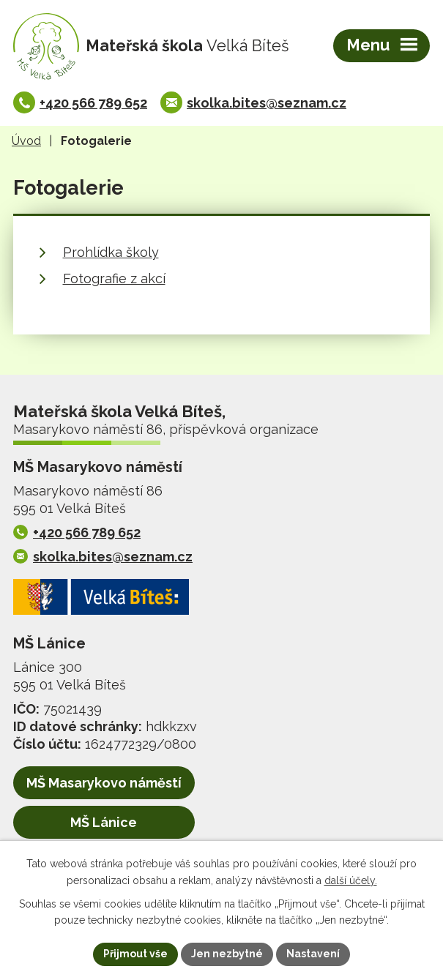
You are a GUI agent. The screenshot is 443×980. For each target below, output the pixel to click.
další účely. (351, 880)
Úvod (26, 141)
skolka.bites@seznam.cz (267, 103)
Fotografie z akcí (114, 278)
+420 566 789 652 (93, 103)
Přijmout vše (135, 954)
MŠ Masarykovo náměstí (104, 783)
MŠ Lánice (104, 822)
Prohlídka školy (111, 252)
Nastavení (313, 954)
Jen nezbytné (227, 954)
